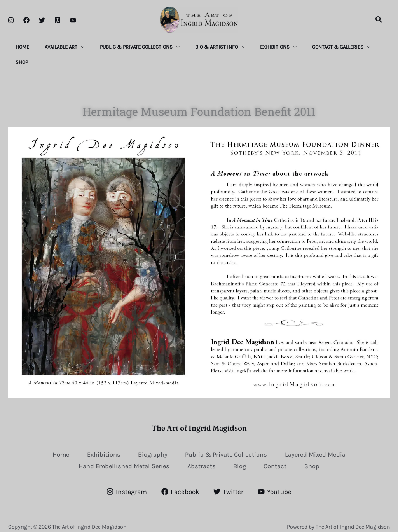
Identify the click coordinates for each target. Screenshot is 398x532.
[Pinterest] (58, 20)
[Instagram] (11, 20)
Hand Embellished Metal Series (121, 458)
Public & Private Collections (228, 446)
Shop (316, 458)
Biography (152, 446)
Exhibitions (101, 446)
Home (57, 446)
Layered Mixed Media (319, 446)
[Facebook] (26, 20)
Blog (241, 458)
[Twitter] (42, 20)
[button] (379, 20)
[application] (86, 46)
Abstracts (201, 458)
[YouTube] (73, 20)
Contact (278, 458)
